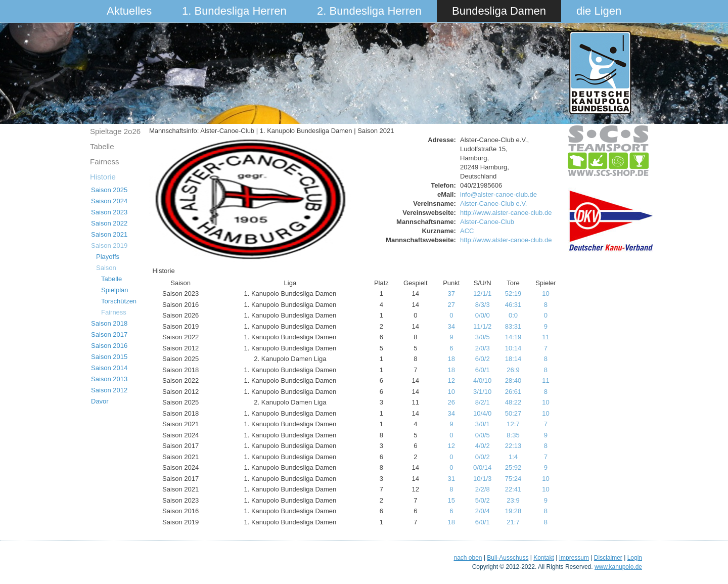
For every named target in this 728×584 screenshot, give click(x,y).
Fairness (105, 162)
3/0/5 (483, 337)
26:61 (513, 392)
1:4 (513, 457)
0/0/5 (483, 435)
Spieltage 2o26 (115, 131)
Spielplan (115, 290)
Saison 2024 (109, 201)
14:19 (513, 337)
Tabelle (102, 146)
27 (451, 305)
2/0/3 (483, 348)
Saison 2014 (109, 368)
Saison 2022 (109, 223)
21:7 (513, 522)
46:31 (513, 305)
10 (545, 294)
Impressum (574, 558)
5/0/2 (483, 500)
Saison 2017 (109, 334)
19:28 (513, 511)
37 (451, 294)
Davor (100, 401)
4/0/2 (483, 446)
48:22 (513, 402)
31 (451, 479)
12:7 (513, 424)
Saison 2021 (109, 234)
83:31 (513, 326)
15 (451, 500)
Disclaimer (608, 558)
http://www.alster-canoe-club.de (506, 213)
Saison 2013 (109, 379)
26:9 (513, 370)
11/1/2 (482, 326)
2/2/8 (483, 489)
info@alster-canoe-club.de (498, 194)
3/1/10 (482, 392)
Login (635, 558)
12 (451, 380)
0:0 (513, 315)
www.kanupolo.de (618, 567)
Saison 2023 (109, 212)
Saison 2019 (109, 245)
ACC (467, 231)
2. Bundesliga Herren (369, 11)
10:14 (513, 348)
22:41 (513, 489)
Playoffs (108, 257)
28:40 (513, 380)
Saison (106, 268)
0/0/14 (482, 467)
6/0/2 (483, 359)
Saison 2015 (109, 357)
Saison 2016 (109, 346)
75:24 (513, 479)
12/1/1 (482, 294)
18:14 (513, 359)
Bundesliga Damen (499, 11)
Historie (103, 177)
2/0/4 (483, 511)
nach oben (468, 558)
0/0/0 (483, 315)
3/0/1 (483, 424)
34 (451, 326)
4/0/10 (482, 380)
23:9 (513, 500)
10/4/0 (482, 413)
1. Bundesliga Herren (234, 11)
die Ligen (599, 11)
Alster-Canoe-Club (487, 222)
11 (545, 337)
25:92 (513, 467)
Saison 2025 (109, 190)
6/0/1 (483, 370)
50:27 (513, 413)
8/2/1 (483, 402)
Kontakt (544, 558)
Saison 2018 (109, 323)
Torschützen (119, 301)
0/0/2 (483, 457)
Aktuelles (129, 11)
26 (451, 402)
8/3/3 (483, 305)
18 (451, 359)
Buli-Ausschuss (508, 558)
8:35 (513, 435)
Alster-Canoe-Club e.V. (493, 204)
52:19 (513, 294)
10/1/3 (482, 479)
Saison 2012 (109, 390)
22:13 (513, 446)
